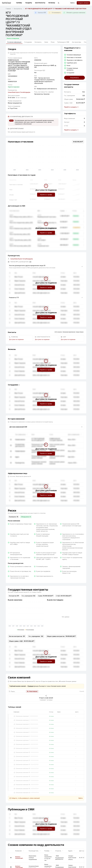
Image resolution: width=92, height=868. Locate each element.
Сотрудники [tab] (28, 42)
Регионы (52, 3)
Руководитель (35, 851)
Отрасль (59, 851)
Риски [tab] (53, 42)
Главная (8, 9)
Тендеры (29, 3)
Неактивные (32, 691)
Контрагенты (40, 3)
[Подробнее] (11, 858)
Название (19, 851)
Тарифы (19, 3)
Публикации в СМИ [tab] (63, 42)
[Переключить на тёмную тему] (59, 3)
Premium (30, 686)
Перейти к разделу (71, 107)
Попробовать (75, 78)
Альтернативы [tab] (77, 42)
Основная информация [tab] (14, 43)
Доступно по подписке (16, 339)
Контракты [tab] (38, 42)
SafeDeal (6, 3)
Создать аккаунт (83, 3)
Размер (48, 851)
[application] (46, 158)
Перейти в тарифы (46, 195)
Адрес (71, 851)
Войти (73, 3)
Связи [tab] (46, 42)
